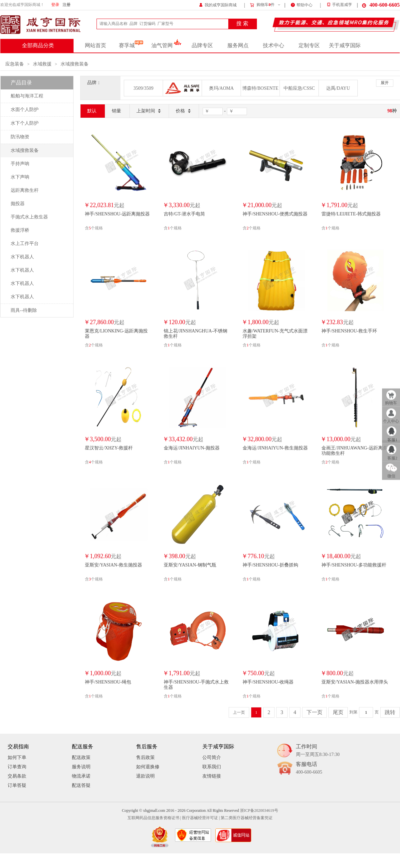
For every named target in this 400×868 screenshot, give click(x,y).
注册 (67, 5)
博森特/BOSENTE (260, 88)
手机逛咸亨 (339, 5)
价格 (184, 111)
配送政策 (81, 757)
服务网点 (238, 46)
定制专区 (309, 46)
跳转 (390, 712)
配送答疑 (81, 785)
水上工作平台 (25, 244)
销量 (116, 111)
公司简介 (212, 757)
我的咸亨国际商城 (218, 4)
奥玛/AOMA (221, 88)
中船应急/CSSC (299, 88)
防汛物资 (20, 137)
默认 (92, 111)
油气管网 (167, 46)
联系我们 (212, 767)
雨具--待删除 (24, 310)
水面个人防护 (25, 110)
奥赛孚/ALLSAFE (183, 88)
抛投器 (18, 204)
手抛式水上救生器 (29, 217)
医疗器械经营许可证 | (201, 818)
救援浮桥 (20, 230)
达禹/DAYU (338, 88)
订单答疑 (17, 785)
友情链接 (212, 776)
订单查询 (17, 767)
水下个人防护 (25, 123)
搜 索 (242, 24)
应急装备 (15, 64)
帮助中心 (302, 4)
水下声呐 (20, 177)
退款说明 (145, 776)
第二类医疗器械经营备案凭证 (247, 818)
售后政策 (145, 757)
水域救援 (42, 64)
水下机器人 (22, 257)
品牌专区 (202, 46)
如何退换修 (148, 767)
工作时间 (318, 751)
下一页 (314, 712)
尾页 (338, 712)
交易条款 (17, 776)
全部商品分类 (38, 46)
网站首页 (96, 46)
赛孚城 (131, 46)
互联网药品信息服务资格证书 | (154, 818)
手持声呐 (20, 164)
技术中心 (274, 46)
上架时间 (149, 111)
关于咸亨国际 (345, 46)
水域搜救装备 (75, 64)
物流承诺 (81, 776)
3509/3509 (143, 88)
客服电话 (309, 768)
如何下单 (17, 757)
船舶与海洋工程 (27, 96)
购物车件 (262, 5)
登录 (55, 5)
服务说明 (81, 767)
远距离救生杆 (25, 190)
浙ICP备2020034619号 (259, 811)
